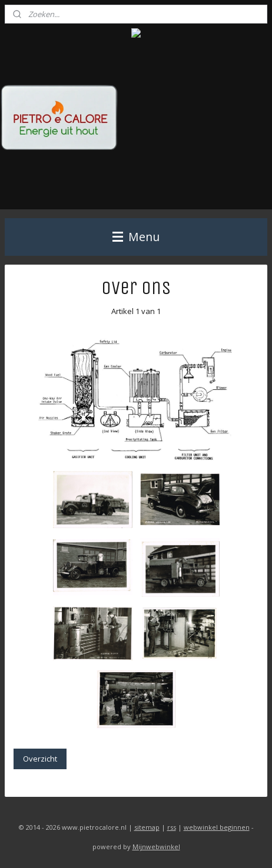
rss (172, 827)
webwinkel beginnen (217, 827)
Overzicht (40, 759)
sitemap (147, 827)
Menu (136, 237)
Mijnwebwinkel (156, 847)
